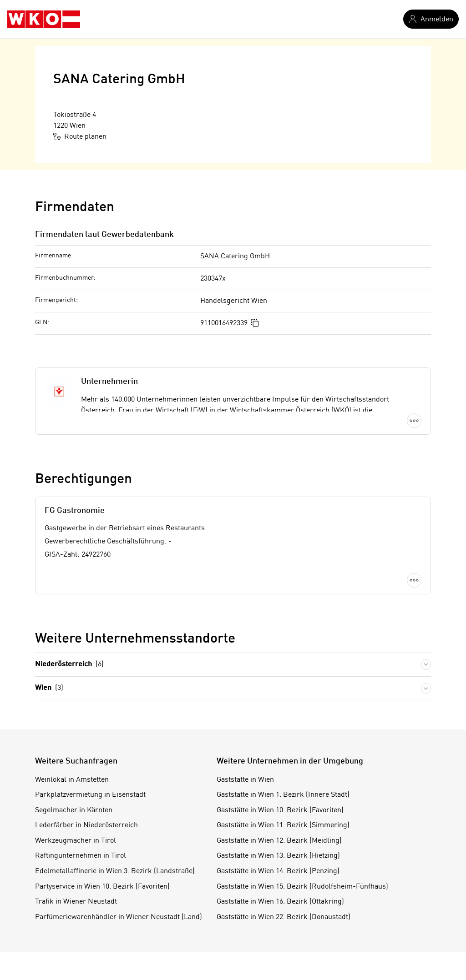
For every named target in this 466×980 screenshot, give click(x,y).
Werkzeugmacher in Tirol (76, 841)
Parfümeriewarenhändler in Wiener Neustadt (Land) (119, 917)
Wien (49, 688)
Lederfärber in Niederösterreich (86, 825)
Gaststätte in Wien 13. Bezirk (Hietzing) (278, 856)
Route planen (80, 136)
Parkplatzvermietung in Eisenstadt (90, 795)
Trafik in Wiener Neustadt (76, 902)
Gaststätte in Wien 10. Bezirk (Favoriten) (280, 810)
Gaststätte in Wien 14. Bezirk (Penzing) (278, 871)
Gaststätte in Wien (245, 780)
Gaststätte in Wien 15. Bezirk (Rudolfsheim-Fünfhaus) (302, 887)
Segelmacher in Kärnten (74, 810)
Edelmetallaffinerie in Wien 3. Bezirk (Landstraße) (115, 871)
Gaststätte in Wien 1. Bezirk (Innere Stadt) (283, 795)
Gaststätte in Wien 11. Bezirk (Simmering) (283, 825)
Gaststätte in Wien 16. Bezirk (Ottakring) (280, 902)
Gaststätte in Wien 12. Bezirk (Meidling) (279, 841)
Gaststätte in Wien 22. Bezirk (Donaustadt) (284, 917)
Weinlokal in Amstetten (72, 780)
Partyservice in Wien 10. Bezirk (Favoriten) (102, 887)
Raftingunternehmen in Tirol (81, 856)
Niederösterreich (69, 665)
